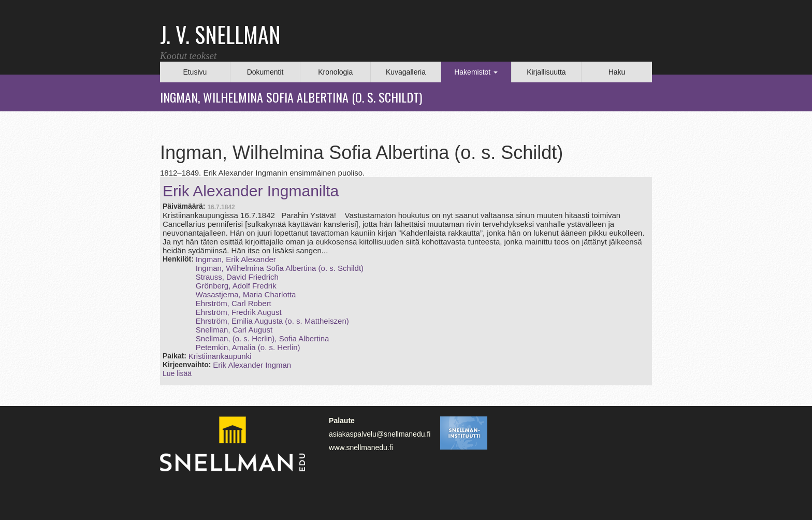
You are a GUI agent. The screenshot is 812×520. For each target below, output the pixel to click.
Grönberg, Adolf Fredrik (236, 286)
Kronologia (335, 72)
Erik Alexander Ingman (252, 365)
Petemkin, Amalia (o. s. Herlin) (248, 347)
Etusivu (195, 72)
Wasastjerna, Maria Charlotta (246, 294)
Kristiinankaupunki (220, 356)
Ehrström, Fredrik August (239, 312)
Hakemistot (476, 72)
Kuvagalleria (406, 72)
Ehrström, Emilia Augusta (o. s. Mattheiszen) (272, 321)
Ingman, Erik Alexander (236, 259)
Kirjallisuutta (546, 72)
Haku (617, 72)
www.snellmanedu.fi (361, 447)
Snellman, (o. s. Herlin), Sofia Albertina (263, 338)
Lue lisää (177, 373)
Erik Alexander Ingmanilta (251, 191)
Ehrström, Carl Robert (234, 303)
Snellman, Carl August (234, 330)
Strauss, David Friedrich (237, 277)
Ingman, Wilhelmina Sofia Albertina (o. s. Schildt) (280, 268)
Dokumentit (265, 72)
